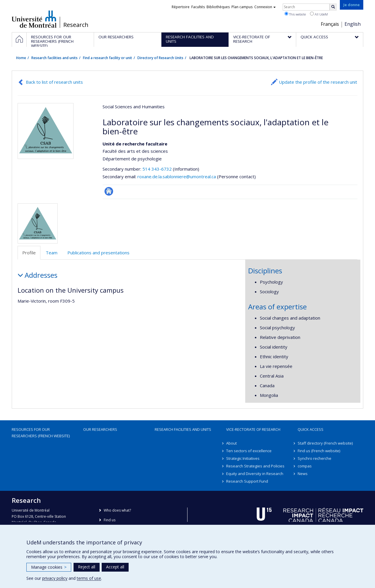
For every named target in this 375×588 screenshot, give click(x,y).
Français (330, 24)
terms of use (89, 578)
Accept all (115, 567)
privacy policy (55, 578)
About (231, 443)
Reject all (87, 567)
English (353, 24)
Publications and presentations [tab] (98, 253)
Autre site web (109, 191)
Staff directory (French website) (325, 443)
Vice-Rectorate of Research (253, 429)
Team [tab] (52, 253)
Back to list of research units (54, 82)
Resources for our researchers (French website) (41, 433)
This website (295, 14)
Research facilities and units (54, 58)
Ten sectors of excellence (249, 451)
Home (21, 58)
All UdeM (319, 14)
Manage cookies (49, 567)
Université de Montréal (34, 19)
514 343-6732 (158, 169)
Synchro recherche (315, 458)
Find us (110, 520)
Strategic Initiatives (243, 458)
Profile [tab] (29, 253)
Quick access (311, 429)
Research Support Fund (247, 481)
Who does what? (117, 510)
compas (305, 466)
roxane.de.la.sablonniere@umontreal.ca (177, 176)
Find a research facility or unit (108, 58)
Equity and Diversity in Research (255, 474)
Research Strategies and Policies (255, 466)
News (303, 474)
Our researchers (100, 429)
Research (76, 25)
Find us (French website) (319, 451)
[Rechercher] (333, 7)
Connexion (265, 7)
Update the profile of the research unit (318, 82)
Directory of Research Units (160, 58)
